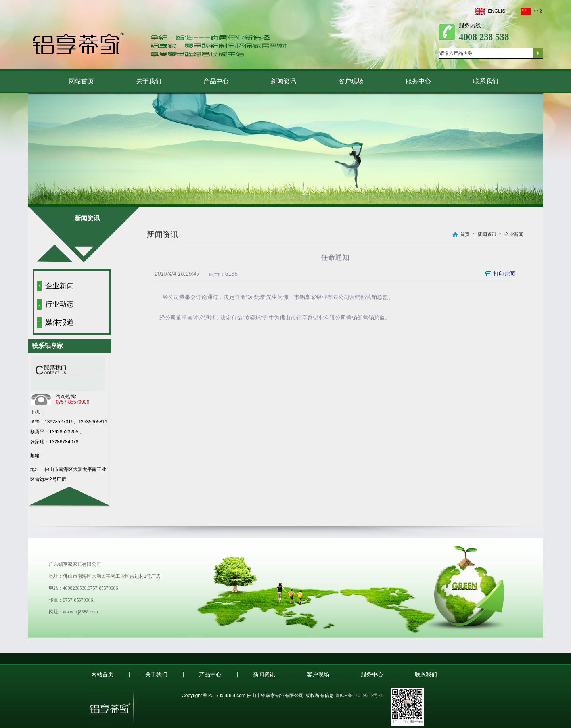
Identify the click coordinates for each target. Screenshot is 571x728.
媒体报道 (59, 322)
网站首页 (81, 81)
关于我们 (149, 81)
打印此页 (504, 274)
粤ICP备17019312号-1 (359, 695)
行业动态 (59, 304)
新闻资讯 (284, 81)
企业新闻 (59, 286)
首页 (465, 235)
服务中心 (418, 81)
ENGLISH (492, 11)
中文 (532, 11)
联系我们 (486, 81)
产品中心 (216, 81)
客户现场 (351, 81)
